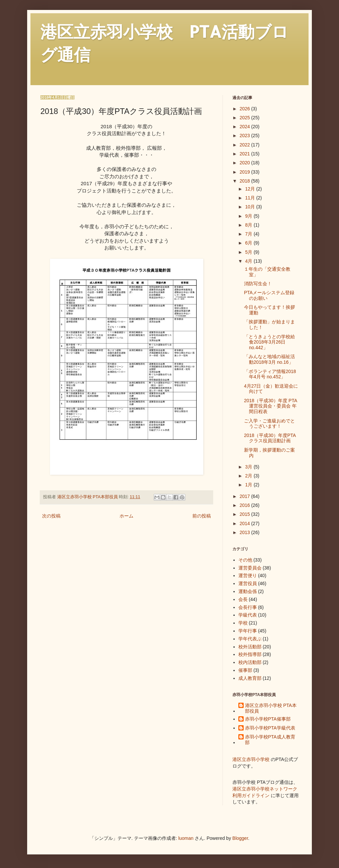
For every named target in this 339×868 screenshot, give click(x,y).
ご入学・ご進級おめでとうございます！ (269, 424)
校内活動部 (250, 662)
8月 (249, 225)
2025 (245, 118)
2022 (245, 145)
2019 (245, 172)
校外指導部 (250, 654)
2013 (245, 532)
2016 (245, 505)
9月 (249, 216)
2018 (245, 181)
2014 (245, 523)
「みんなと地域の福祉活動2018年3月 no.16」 (269, 359)
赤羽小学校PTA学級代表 (270, 728)
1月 (249, 485)
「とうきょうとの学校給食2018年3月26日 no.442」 (269, 342)
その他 (245, 560)
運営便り (248, 575)
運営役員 (248, 583)
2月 (249, 476)
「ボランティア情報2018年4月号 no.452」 (270, 374)
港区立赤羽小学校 (251, 759)
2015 (245, 514)
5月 (249, 252)
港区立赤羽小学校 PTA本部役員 (271, 708)
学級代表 (248, 615)
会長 (243, 599)
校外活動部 (250, 647)
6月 (249, 243)
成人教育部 (250, 678)
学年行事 (248, 631)
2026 (245, 109)
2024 (245, 127)
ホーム (126, 516)
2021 (245, 154)
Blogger (240, 838)
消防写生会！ (258, 284)
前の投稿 (202, 516)
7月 (249, 234)
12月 (250, 189)
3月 (249, 467)
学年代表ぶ (250, 639)
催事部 (245, 670)
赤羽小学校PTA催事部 (268, 719)
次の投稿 (51, 516)
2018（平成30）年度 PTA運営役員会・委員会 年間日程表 (271, 406)
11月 (250, 198)
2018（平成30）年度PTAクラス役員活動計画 (270, 438)
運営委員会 (250, 568)
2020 (245, 163)
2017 (245, 496)
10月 (250, 207)
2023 (245, 136)
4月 (249, 261)
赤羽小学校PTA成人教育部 (270, 740)
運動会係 (248, 591)
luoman (186, 838)
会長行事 (248, 607)
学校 (243, 623)
